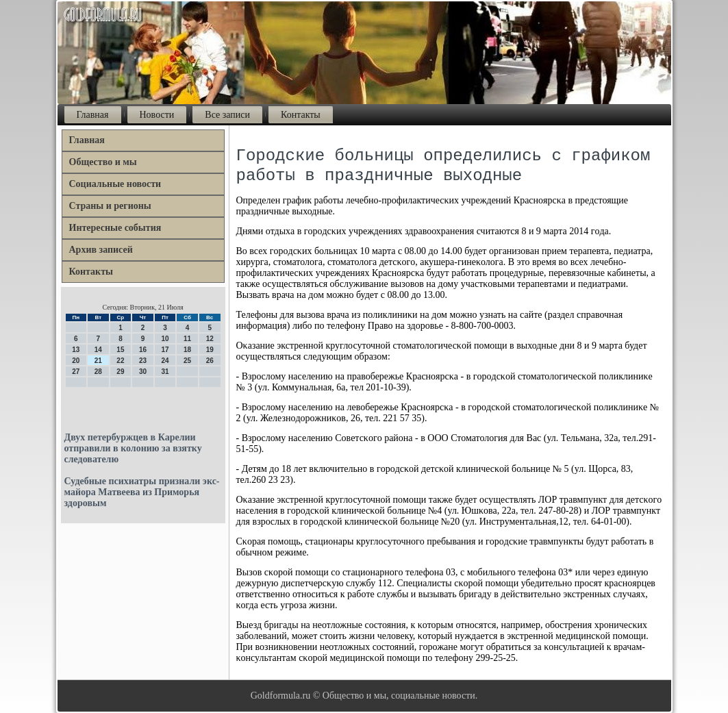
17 (165, 350)
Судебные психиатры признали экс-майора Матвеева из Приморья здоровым (142, 492)
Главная (93, 115)
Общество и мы (103, 162)
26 (210, 361)
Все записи (227, 115)
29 (120, 372)
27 (76, 372)
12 (210, 339)
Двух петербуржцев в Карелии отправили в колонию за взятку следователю (133, 448)
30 (143, 372)
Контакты (301, 115)
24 (165, 361)
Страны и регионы (110, 206)
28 (98, 372)
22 (120, 361)
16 (143, 350)
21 (98, 361)
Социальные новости (115, 184)
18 (187, 350)
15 (120, 350)
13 (76, 350)
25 (187, 361)
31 (165, 372)
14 (98, 350)
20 (76, 361)
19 (210, 350)
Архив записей (101, 250)
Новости (157, 115)
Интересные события (115, 228)
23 (143, 361)
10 (165, 339)
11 (187, 339)
